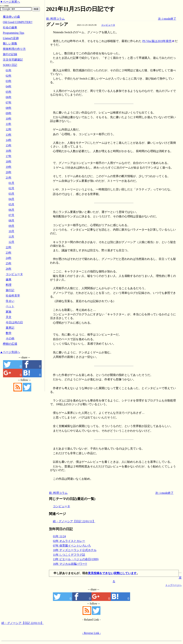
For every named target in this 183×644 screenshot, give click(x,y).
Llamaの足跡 (11, 38)
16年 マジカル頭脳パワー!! (70, 564)
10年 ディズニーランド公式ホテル (75, 550)
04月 (11, 199)
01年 (9, 70)
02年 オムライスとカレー (69, 541)
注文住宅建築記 (13, 60)
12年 (9, 129)
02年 (9, 76)
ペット (10, 306)
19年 (9, 167)
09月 (11, 226)
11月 (11, 237)
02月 (11, 188)
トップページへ (173, 585)
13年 (9, 135)
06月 (11, 210)
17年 (9, 156)
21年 (9, 178)
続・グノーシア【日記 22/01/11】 (74, 521)
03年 (9, 81)
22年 (9, 247)
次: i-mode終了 (167, 19)
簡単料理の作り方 (14, 49)
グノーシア (57, 24)
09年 (9, 113)
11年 (8, 124)
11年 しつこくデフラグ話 (69, 555)
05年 (9, 92)
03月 (11, 194)
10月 (11, 231)
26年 (9, 269)
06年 (9, 97)
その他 (10, 338)
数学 (9, 333)
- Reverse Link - (91, 633)
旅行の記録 (10, 54)
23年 (9, 253)
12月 (11, 242)
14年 (9, 140)
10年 (9, 119)
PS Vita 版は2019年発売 (157, 41)
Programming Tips (14, 33)
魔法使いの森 (11, 17)
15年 (9, 145)
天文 (9, 317)
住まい (10, 301)
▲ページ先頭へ (10, 352)
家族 (9, 312)
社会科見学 (13, 296)
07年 (9, 103)
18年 (9, 161)
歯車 (9, 279)
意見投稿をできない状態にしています (112, 573)
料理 (9, 285)
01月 (11, 183)
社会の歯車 (10, 27)
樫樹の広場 (10, 344)
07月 (11, 215)
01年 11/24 (59, 536)
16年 (9, 151)
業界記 (10, 328)
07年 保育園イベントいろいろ (72, 546)
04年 (9, 86)
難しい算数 (10, 44)
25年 (9, 263)
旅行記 (10, 290)
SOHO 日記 (10, 65)
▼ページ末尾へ (10, 2)
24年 (9, 258)
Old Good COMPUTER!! (18, 22)
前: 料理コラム (55, 19)
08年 (9, 108)
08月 (11, 220)
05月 (11, 204)
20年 (9, 172)
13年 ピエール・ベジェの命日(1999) (76, 559)
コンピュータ (108, 25)
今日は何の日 (14, 322)
